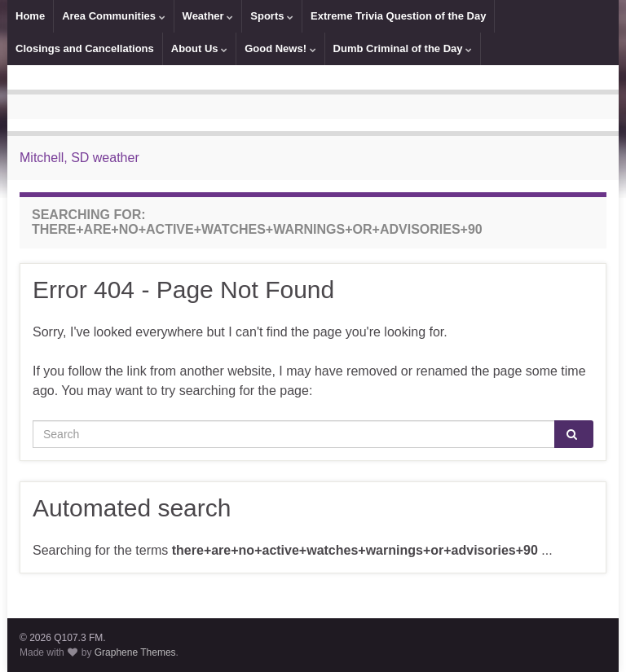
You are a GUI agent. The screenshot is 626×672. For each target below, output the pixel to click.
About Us (199, 48)
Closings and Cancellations (85, 48)
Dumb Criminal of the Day (403, 48)
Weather (208, 16)
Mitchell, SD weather (79, 158)
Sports (272, 16)
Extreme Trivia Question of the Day (398, 16)
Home (30, 16)
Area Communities (113, 16)
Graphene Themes (135, 652)
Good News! (280, 48)
